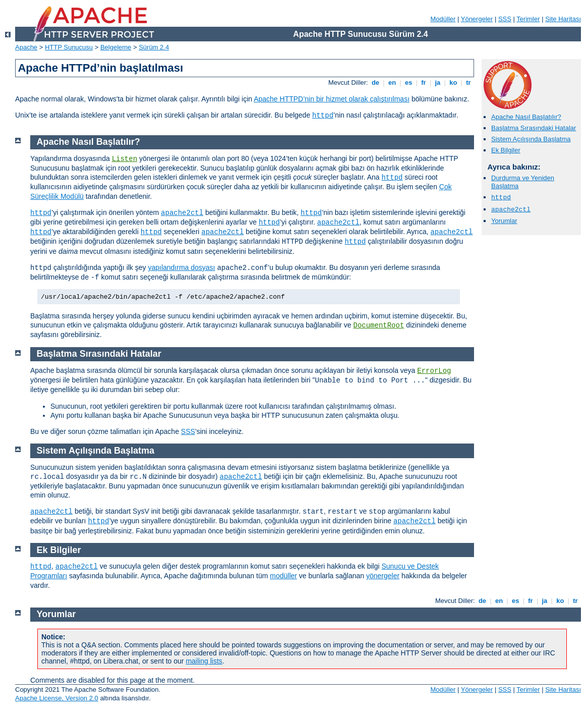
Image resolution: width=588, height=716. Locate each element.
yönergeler (383, 576)
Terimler (528, 19)
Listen (125, 159)
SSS (505, 19)
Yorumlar (504, 221)
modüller (283, 576)
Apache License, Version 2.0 (57, 698)
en (392, 82)
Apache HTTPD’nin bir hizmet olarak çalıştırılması (332, 99)
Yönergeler (477, 19)
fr (424, 82)
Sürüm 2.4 (154, 47)
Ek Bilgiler (506, 150)
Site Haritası (563, 19)
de (375, 82)
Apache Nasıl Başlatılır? (526, 117)
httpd (323, 116)
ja (438, 82)
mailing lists (204, 661)
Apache (26, 47)
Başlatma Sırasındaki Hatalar (534, 128)
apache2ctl (511, 210)
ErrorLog (434, 371)
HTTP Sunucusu (69, 47)
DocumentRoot (378, 325)
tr (469, 82)
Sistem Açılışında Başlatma (531, 139)
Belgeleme (116, 47)
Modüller (443, 19)
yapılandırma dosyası (181, 267)
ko (453, 82)
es (408, 82)
